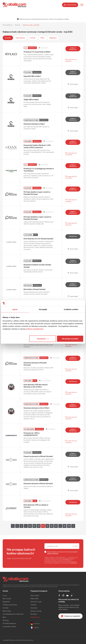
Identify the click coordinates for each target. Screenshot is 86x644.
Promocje (33, 38)
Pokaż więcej (35, 617)
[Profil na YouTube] (67, 596)
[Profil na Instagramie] (63, 596)
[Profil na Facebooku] (59, 596)
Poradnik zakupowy (9, 623)
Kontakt (6, 608)
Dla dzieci (34, 614)
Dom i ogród (35, 595)
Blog (4, 617)
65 (47, 526)
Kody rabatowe (20, 38)
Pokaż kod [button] (73, 236)
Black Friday (7, 611)
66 (52, 526)
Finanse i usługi (36, 611)
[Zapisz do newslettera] (75, 546)
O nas (5, 595)
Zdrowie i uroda (36, 602)
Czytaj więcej (74, 563)
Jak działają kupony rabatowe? (13, 614)
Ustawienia (43, 339)
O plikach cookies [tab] (71, 309)
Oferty (42, 38)
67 (56, 526)
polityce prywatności (35, 329)
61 (30, 526)
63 (39, 526)
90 (69, 526)
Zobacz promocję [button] (73, 49)
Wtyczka (6, 620)
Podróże (33, 605)
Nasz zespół (7, 598)
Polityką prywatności (53, 553)
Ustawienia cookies (9, 626)
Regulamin (66, 559)
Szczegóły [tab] (43, 309)
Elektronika (34, 598)
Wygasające (53, 38)
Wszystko (8, 38)
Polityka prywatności (10, 605)
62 (34, 526)
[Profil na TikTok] (72, 596)
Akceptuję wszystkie (70, 339)
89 (65, 526)
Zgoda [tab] (15, 309)
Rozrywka (34, 608)
